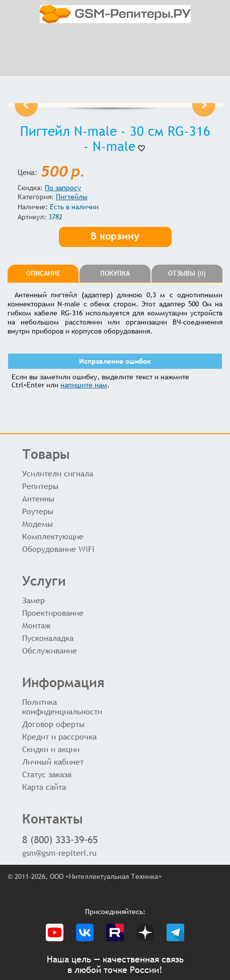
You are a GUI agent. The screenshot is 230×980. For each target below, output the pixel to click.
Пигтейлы (72, 197)
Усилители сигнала (58, 474)
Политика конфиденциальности (62, 707)
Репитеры (40, 486)
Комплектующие (53, 537)
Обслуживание (50, 651)
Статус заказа (47, 774)
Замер (33, 600)
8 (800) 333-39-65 (60, 839)
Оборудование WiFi (58, 549)
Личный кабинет (53, 762)
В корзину (115, 236)
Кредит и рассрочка (59, 737)
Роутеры (38, 511)
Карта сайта (44, 787)
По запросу (63, 188)
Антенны (38, 499)
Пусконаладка (48, 638)
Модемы (37, 524)
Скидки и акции (51, 749)
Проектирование (53, 613)
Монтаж (36, 626)
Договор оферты (53, 724)
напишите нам (84, 385)
